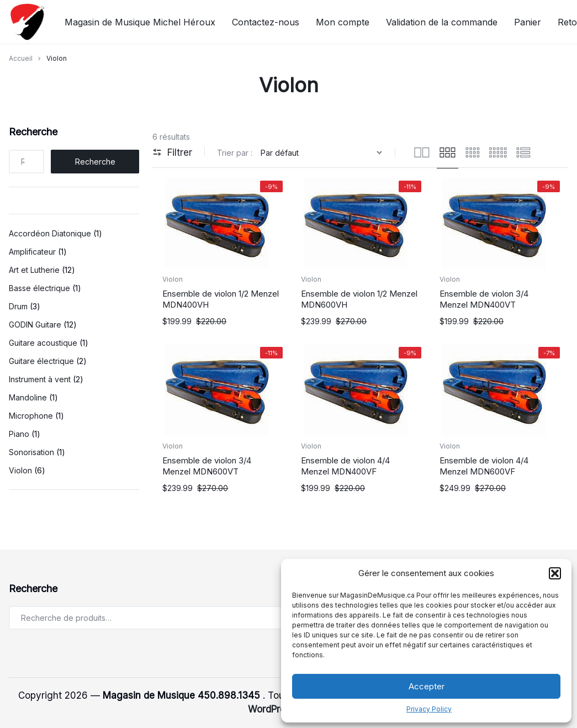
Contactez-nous (266, 22)
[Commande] (323, 153)
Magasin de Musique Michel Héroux (140, 22)
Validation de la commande (442, 22)
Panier (528, 22)
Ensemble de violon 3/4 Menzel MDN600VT (207, 466)
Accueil (21, 58)
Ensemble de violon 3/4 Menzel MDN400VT (484, 299)
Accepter (427, 686)
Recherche (33, 132)
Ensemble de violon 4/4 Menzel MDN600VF (484, 466)
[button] (555, 573)
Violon (173, 279)
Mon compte (343, 22)
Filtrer (172, 152)
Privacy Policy (429, 709)
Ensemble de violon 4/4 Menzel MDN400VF (345, 466)
